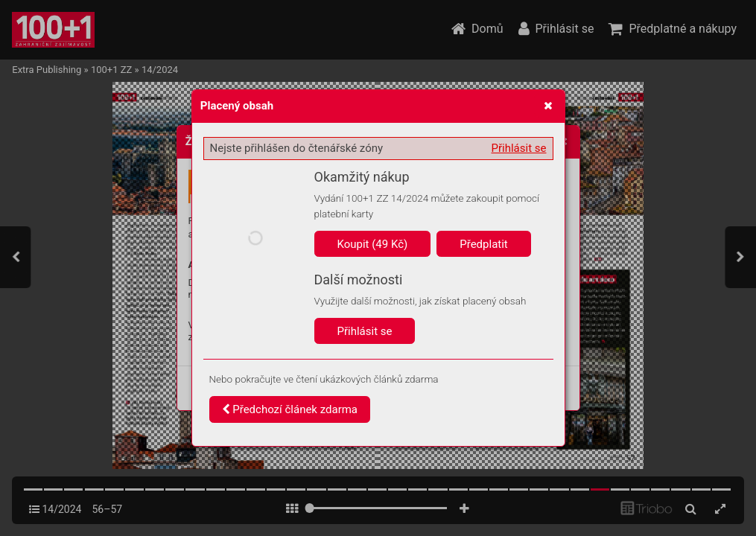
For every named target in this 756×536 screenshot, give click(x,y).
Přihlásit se (519, 148)
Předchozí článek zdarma (290, 409)
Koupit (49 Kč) (373, 244)
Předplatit (484, 244)
